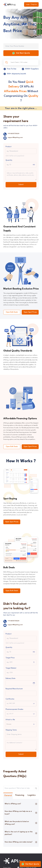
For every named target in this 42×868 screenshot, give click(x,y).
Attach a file (10, 720)
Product (9, 147)
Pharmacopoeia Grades (14, 709)
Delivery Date (10, 678)
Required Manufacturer (14, 689)
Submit (21, 185)
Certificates (10, 699)
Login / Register (31, 4)
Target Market (11, 668)
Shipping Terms (11, 730)
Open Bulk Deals (12, 312)
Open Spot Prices (30, 312)
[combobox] (7, 704)
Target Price (10, 658)
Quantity (9, 160)
